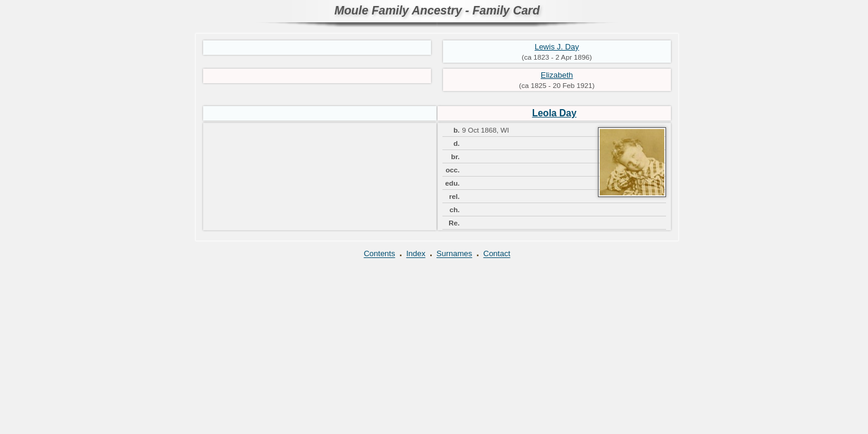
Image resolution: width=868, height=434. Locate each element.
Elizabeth (557, 75)
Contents (379, 254)
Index (416, 254)
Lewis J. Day (557, 47)
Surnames (454, 254)
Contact (497, 254)
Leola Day (555, 113)
